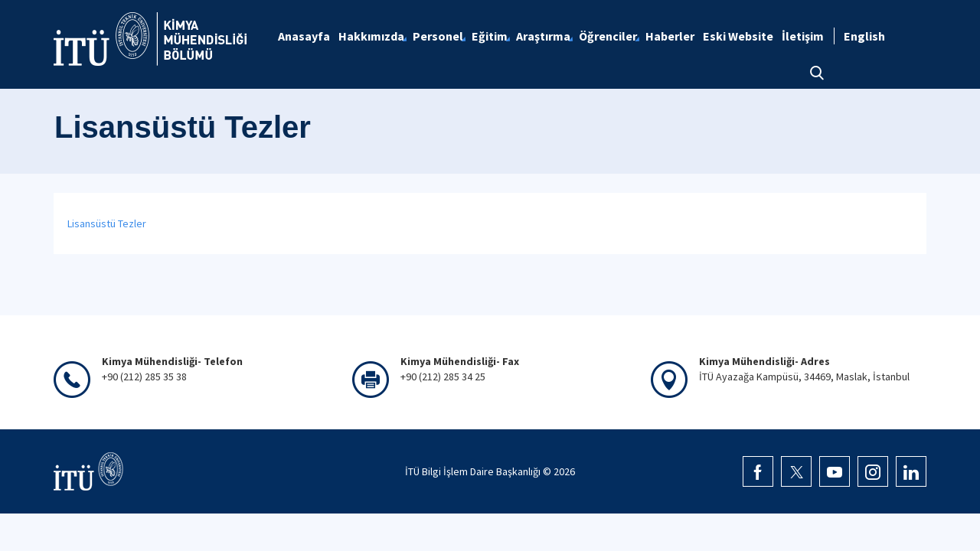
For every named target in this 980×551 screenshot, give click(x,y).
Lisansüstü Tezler (107, 223)
